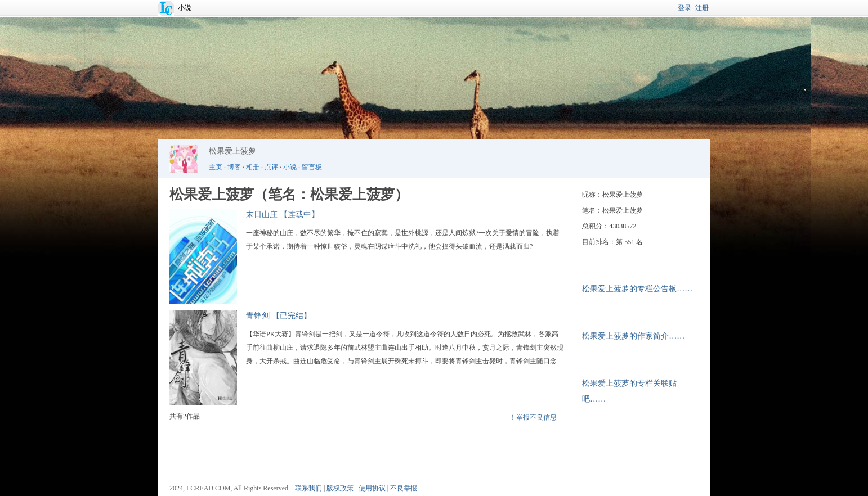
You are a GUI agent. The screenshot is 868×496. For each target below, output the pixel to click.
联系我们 (308, 488)
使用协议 (372, 488)
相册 (253, 167)
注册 (702, 8)
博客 (234, 167)
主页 (216, 167)
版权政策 (340, 488)
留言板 (312, 167)
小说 (185, 8)
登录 (684, 8)
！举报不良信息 (533, 417)
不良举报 (404, 488)
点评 (271, 167)
